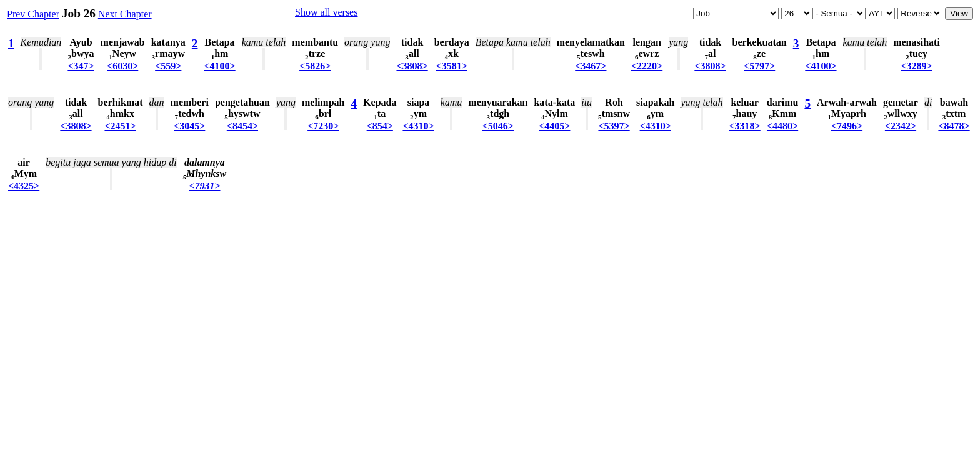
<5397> (614, 126)
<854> (380, 126)
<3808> (412, 66)
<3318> (745, 126)
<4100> (219, 66)
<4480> (782, 126)
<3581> (452, 66)
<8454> (242, 126)
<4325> (24, 186)
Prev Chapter (33, 14)
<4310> (418, 126)
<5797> (759, 66)
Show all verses (326, 12)
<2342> (901, 126)
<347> (81, 66)
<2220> (647, 66)
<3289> (916, 66)
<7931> (204, 186)
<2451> (120, 126)
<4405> (554, 126)
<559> (168, 66)
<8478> (954, 126)
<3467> (591, 66)
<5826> (315, 66)
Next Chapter (125, 14)
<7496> (847, 126)
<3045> (189, 126)
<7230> (323, 126)
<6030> (122, 66)
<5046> (498, 126)
